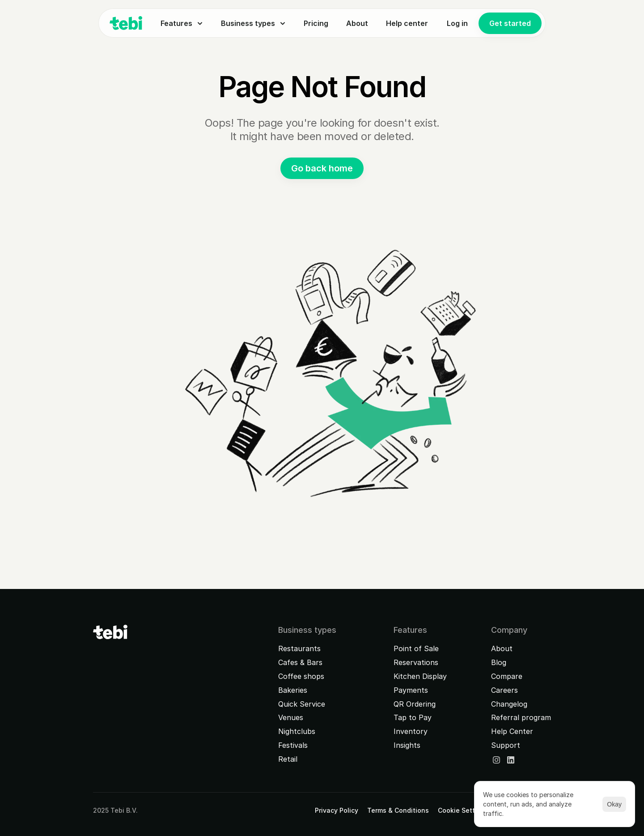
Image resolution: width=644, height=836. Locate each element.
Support (506, 745)
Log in (457, 23)
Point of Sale (416, 648)
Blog (499, 662)
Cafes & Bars (300, 662)
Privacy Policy (337, 810)
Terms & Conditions (398, 810)
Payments (411, 690)
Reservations (416, 662)
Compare (507, 676)
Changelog (509, 704)
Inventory (411, 731)
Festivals (293, 745)
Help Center (512, 731)
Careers (504, 690)
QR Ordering (415, 704)
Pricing (316, 23)
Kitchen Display (420, 676)
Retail (288, 759)
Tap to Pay (413, 717)
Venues (291, 717)
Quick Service (302, 704)
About (357, 23)
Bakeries (293, 690)
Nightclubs (297, 731)
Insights (407, 745)
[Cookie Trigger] (463, 810)
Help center (407, 23)
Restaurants (299, 648)
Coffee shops (301, 676)
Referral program (521, 717)
